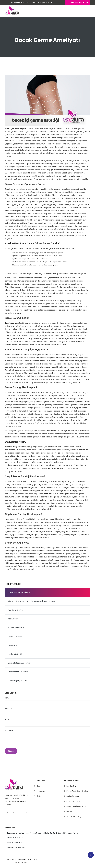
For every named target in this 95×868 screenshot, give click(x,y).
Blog (39, 786)
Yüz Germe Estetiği (74, 816)
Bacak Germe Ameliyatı (19, 592)
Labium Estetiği (15, 654)
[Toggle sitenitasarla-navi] (88, 11)
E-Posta (8, 709)
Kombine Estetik (15, 610)
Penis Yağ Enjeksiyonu (18, 681)
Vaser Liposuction (16, 636)
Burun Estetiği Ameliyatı (76, 806)
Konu (7, 719)
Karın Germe (14, 619)
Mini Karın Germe (16, 628)
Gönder (11, 751)
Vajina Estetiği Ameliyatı (19, 663)
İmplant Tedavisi (73, 801)
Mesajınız (9, 730)
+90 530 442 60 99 (15, 838)
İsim (7, 698)
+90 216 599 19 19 (14, 842)
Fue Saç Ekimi (72, 786)
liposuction (13, 465)
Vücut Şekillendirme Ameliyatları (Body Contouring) (32, 601)
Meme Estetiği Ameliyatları (77, 791)
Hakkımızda (41, 791)
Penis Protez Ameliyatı (18, 672)
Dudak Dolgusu (73, 796)
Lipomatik (12, 645)
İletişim (40, 796)
